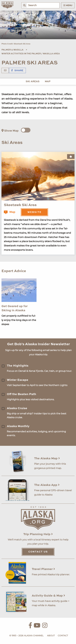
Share (17, 71)
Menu (68, 5)
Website (34, 212)
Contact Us (38, 552)
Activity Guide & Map (48, 596)
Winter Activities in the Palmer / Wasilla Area (31, 54)
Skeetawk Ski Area (20, 205)
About (51, 636)
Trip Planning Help (38, 534)
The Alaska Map (47, 459)
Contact (63, 636)
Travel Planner (43, 569)
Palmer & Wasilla (12, 50)
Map (48, 82)
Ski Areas (33, 82)
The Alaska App (47, 485)
